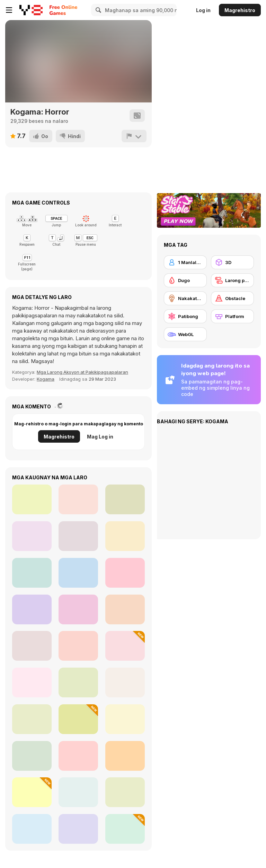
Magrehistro (240, 10)
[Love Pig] (78, 646)
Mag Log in (100, 437)
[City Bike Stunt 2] (78, 499)
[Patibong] (185, 316)
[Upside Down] (78, 829)
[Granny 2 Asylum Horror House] (32, 573)
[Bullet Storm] (125, 792)
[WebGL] (185, 334)
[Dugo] (185, 280)
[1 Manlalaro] (185, 262)
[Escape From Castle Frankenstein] (125, 719)
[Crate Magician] (32, 792)
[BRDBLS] (32, 829)
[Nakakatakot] (185, 298)
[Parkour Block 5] (125, 756)
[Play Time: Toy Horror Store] (125, 536)
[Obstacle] (232, 298)
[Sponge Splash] (78, 682)
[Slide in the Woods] (125, 499)
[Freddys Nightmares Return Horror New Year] (78, 573)
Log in (203, 10)
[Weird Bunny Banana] (78, 756)
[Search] (97, 10)
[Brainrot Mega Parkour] (125, 646)
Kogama (46, 379)
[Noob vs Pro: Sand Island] (125, 573)
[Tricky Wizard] (32, 719)
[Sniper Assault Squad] (78, 536)
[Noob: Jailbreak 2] (125, 829)
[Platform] (232, 316)
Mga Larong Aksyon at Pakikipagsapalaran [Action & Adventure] (82, 372)
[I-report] (134, 136)
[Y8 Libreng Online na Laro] (31, 10)
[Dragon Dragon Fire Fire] (78, 792)
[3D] (232, 262)
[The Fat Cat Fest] (125, 609)
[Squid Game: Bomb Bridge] (32, 536)
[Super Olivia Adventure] (32, 646)
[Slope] (32, 499)
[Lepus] (125, 682)
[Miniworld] (32, 756)
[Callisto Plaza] (78, 609)
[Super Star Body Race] (32, 609)
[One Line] (78, 719)
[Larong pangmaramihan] (232, 280)
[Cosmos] (32, 682)
